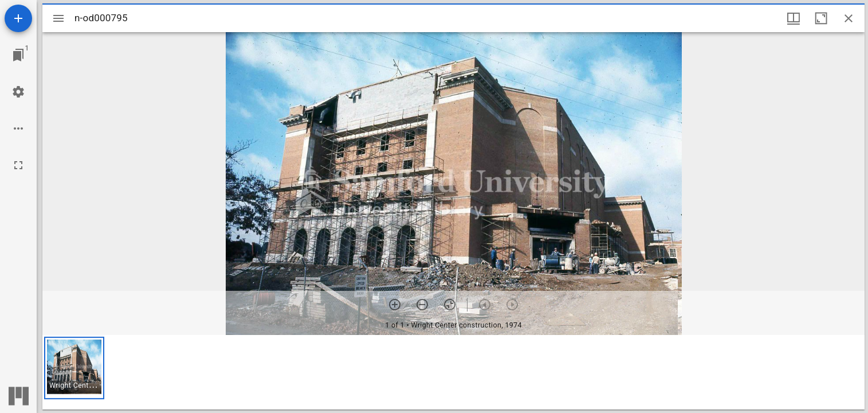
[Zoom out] (422, 305)
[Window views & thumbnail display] (794, 18)
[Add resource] (18, 18)
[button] (74, 368)
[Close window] (849, 18)
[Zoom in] (395, 305)
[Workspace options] (18, 128)
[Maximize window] (821, 18)
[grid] (453, 372)
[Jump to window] (18, 55)
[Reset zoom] (450, 305)
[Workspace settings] (18, 92)
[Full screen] (18, 165)
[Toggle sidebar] (58, 18)
